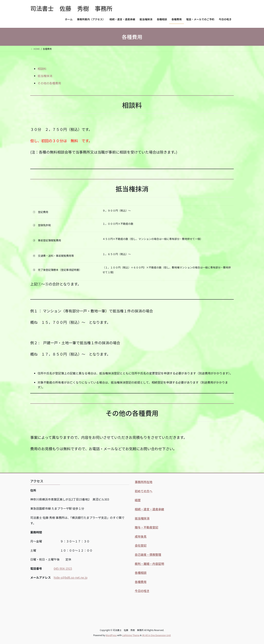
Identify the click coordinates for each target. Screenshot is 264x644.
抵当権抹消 (45, 76)
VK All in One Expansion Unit (156, 635)
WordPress (111, 635)
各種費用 (141, 582)
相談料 (42, 69)
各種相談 (141, 573)
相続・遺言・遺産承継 (149, 509)
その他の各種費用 (49, 83)
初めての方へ (144, 491)
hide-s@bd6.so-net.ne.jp (71, 577)
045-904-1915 (63, 568)
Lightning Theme (131, 635)
